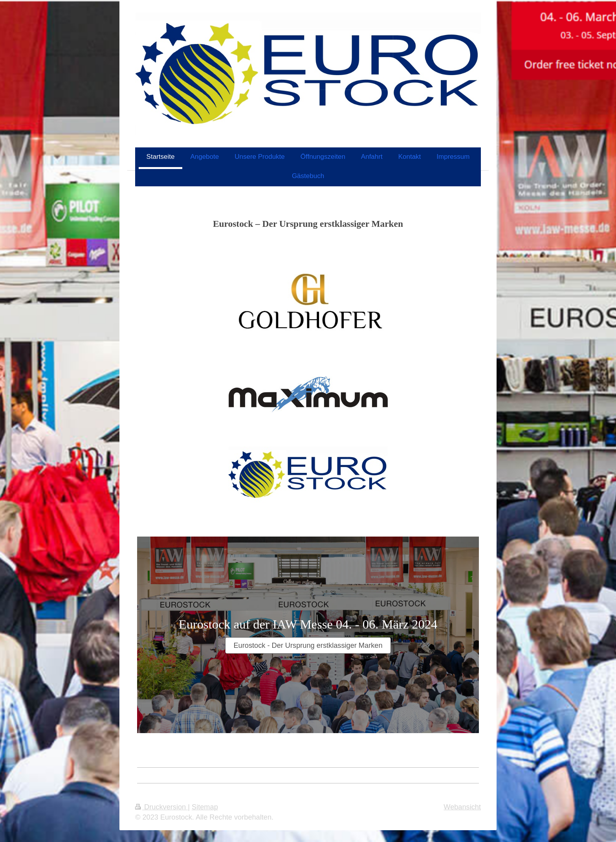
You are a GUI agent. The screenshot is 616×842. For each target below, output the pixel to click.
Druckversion (161, 807)
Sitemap (205, 807)
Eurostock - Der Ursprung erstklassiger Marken (308, 645)
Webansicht (462, 807)
